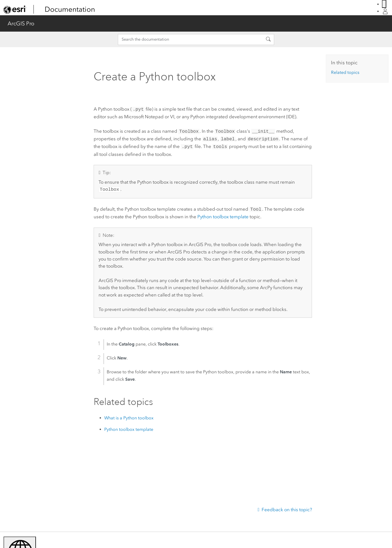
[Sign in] (385, 11)
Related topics (345, 72)
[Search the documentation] (190, 40)
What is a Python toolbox (129, 415)
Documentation (70, 9)
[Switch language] (384, 4)
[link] (15, 10)
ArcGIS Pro (21, 23)
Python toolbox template (223, 213)
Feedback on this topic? (287, 510)
